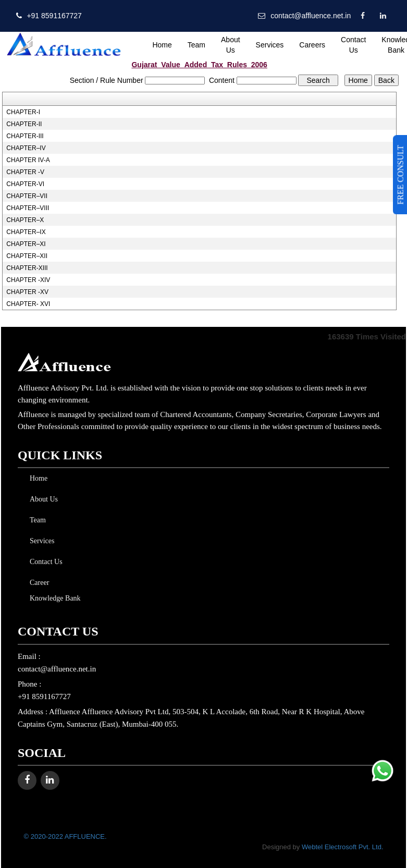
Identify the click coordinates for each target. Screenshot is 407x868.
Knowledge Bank (53, 598)
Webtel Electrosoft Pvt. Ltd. (343, 847)
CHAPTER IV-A (28, 160)
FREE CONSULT (400, 175)
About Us (231, 45)
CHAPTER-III (25, 136)
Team (196, 45)
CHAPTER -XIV (28, 280)
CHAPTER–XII (27, 256)
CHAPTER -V (25, 172)
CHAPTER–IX (26, 232)
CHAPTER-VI (25, 184)
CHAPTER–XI (26, 244)
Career (37, 583)
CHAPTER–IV (26, 148)
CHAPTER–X (25, 220)
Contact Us (353, 45)
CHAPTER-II (24, 124)
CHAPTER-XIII (27, 268)
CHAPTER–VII (27, 196)
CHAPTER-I (23, 112)
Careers (312, 45)
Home (162, 45)
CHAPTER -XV (27, 292)
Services (270, 45)
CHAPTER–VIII (28, 208)
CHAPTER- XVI (28, 304)
